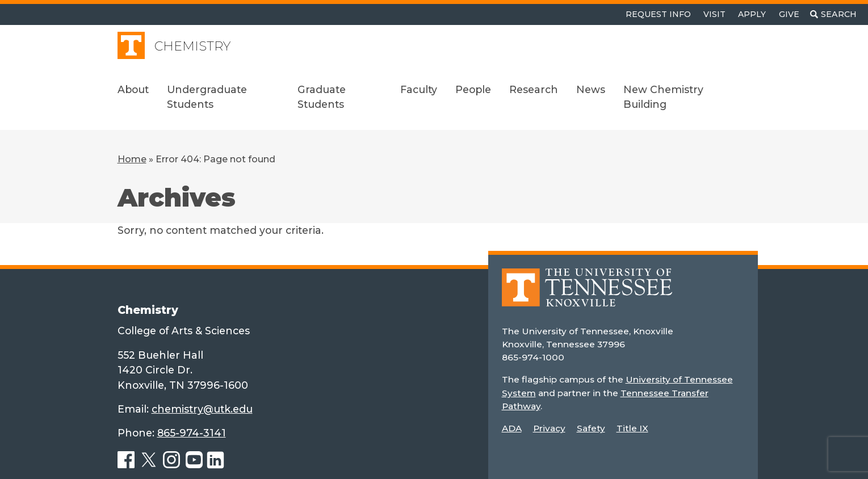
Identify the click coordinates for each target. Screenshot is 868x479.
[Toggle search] (833, 14)
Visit (714, 14)
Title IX (632, 428)
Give (789, 14)
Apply (752, 14)
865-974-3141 (192, 433)
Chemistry (192, 46)
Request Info (658, 14)
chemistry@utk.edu (202, 409)
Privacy (549, 428)
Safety (591, 428)
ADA (512, 428)
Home (132, 159)
